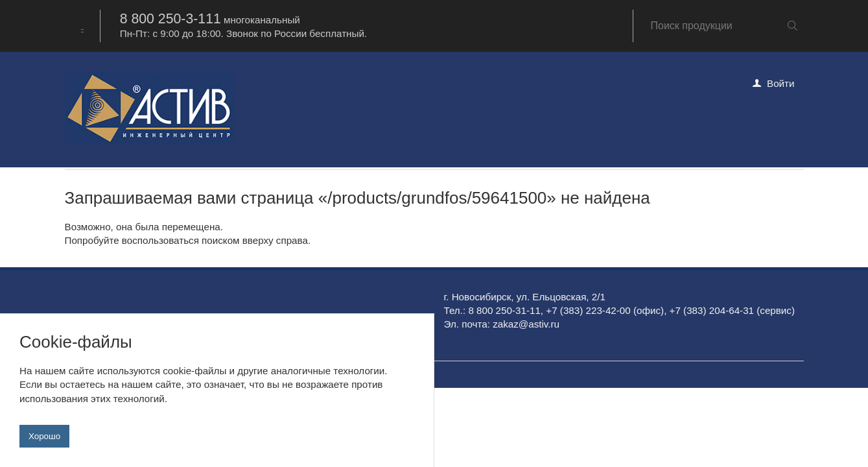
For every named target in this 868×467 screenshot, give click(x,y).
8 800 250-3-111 (170, 19)
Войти (781, 83)
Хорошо (44, 436)
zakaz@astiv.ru (526, 324)
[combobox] (82, 26)
